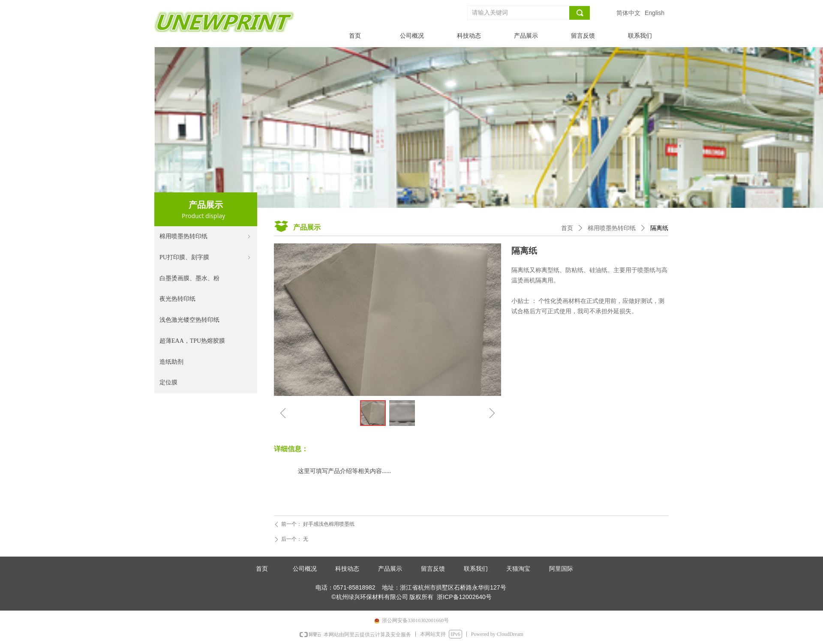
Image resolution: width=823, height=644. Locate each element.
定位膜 (168, 382)
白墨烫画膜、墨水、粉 (189, 278)
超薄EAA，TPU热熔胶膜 (192, 341)
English (655, 13)
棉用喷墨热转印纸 (206, 237)
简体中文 (628, 13)
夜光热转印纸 (177, 299)
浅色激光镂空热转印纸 (189, 320)
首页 (567, 228)
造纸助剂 (171, 362)
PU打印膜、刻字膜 (206, 258)
